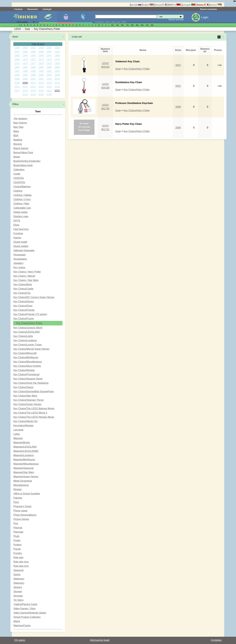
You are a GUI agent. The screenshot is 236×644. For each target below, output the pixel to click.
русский (136, 5)
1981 (17, 67)
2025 (41, 94)
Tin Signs (18, 600)
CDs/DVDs (19, 182)
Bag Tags (18, 127)
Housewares (20, 259)
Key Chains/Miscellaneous (28, 362)
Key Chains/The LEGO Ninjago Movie (34, 417)
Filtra (15, 104)
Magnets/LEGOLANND (26, 451)
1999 (17, 79)
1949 (17, 48)
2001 (33, 79)
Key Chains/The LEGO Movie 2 (30, 413)
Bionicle (18, 144)
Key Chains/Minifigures (26, 357)
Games (17, 238)
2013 (33, 87)
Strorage (18, 596)
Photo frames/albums (25, 515)
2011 (17, 87)
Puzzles (18, 553)
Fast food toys (21, 229)
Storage (18, 591)
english (148, 5)
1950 (25, 48)
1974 (57, 60)
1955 (49, 48)
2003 (49, 79)
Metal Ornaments (23, 481)
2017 (17, 91)
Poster (17, 540)
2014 (41, 87)
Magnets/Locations (24, 455)
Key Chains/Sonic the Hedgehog (31, 383)
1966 (41, 56)
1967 (49, 56)
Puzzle (17, 549)
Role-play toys (21, 566)
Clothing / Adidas (22, 195)
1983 (33, 67)
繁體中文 (174, 5)
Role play (18, 557)
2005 (17, 83)
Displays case (21, 216)
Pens (16, 502)
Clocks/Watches (22, 187)
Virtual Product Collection (27, 617)
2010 (57, 83)
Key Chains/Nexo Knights (27, 366)
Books (17, 157)
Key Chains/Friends (24, 310)
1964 (25, 56)
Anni (15, 37)
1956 (57, 48)
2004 (57, 79)
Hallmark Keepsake (24, 250)
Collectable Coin (22, 208)
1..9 (20, 25)
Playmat (18, 528)
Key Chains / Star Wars (26, 280)
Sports (17, 574)
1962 (57, 52)
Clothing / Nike (21, 204)
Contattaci (216, 640)
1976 (25, 63)
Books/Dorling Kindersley (27, 161)
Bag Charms (20, 123)
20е (152, 25)
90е (137, 25)
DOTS (17, 221)
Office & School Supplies (27, 494)
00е (142, 25)
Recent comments (209, 9)
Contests (18, 9)
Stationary (19, 579)
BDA (16, 136)
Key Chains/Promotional (26, 374)
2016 (57, 87)
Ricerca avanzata (176, 20)
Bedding (18, 140)
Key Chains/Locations (25, 340)
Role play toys (21, 562)
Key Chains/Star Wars (25, 396)
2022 (57, 91)
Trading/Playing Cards (25, 604)
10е (147, 25)
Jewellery (18, 263)
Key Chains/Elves (23, 306)
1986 (57, 67)
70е (127, 25)
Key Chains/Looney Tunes (28, 345)
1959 (33, 52)
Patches (18, 498)
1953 (33, 48)
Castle (17, 174)
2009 (49, 83)
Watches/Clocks (22, 626)
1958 (25, 52)
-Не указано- (20, 118)
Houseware (19, 255)
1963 (17, 56)
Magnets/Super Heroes (26, 477)
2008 (41, 83)
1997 (49, 75)
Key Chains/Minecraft (25, 353)
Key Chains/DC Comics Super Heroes (34, 297)
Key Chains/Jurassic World (28, 328)
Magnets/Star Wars (24, 472)
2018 (25, 91)
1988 (25, 71)
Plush (16, 536)
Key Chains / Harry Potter (27, 272)
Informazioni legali (100, 640)
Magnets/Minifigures (24, 460)
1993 (17, 75)
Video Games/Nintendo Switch (30, 613)
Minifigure (66, 17)
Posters (17, 545)
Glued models (21, 246)
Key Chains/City (22, 293)
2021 (49, 91)
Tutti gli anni (38, 44)
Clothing (18, 191)
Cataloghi (47, 9)
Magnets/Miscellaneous (26, 464)
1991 (49, 71)
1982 (25, 67)
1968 (57, 56)
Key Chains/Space (23, 387)
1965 (33, 56)
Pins (16, 523)
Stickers (18, 587)
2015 (49, 87)
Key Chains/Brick (23, 284)
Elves (16, 225)
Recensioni (33, 9)
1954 (41, 48)
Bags (16, 131)
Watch (17, 621)
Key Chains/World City (25, 421)
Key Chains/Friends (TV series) (30, 314)
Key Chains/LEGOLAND (26, 332)
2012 (25, 87)
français (161, 5)
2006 (25, 83)
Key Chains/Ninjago (24, 370)
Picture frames (21, 519)
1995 (33, 75)
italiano (202, 5)
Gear (118, 69)
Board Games (21, 148)
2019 (33, 91)
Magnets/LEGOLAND (25, 447)
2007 (33, 83)
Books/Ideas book (23, 165)
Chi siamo (20, 640)
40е (112, 25)
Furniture (18, 233)
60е (122, 25)
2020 (41, 91)
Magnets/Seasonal (23, 468)
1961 (49, 52)
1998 (57, 75)
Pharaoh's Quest (22, 506)
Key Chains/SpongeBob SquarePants (34, 391)
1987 (17, 71)
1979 (49, 63)
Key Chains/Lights (23, 336)
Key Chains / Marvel (24, 276)
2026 (49, 94)
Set (48, 17)
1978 (41, 63)
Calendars (19, 170)
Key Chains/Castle (23, 289)
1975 (17, 63)
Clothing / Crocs (22, 199)
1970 (25, 60)
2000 (25, 79)
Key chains (19, 267)
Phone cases (20, 511)
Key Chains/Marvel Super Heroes (31, 349)
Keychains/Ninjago (23, 426)
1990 (41, 71)
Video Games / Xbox (24, 609)
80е (132, 25)
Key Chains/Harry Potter (29, 323)
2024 (33, 94)
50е (117, 25)
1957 (17, 52)
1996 (41, 75)
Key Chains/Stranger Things (29, 400)
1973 (49, 60)
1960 (41, 52)
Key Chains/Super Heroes (27, 404)
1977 (33, 63)
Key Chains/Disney (24, 301)
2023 (25, 94)
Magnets (18, 438)
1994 (25, 75)
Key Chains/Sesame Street (28, 379)
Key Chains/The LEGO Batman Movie (34, 408)
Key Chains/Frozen (24, 319)
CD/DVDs (19, 178)
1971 (33, 60)
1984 (41, 67)
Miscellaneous (21, 485)
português (189, 5)
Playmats (18, 532)
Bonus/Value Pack (23, 153)
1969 (17, 60)
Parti (84, 17)
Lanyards (18, 430)
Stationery (19, 583)
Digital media (20, 212)
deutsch (216, 5)
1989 (33, 71)
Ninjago (17, 489)
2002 (41, 79)
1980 (57, 63)
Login (205, 17)
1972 (41, 60)
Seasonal (18, 570)
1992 (57, 71)
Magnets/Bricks (22, 443)
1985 (49, 67)
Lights (17, 434)
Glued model (20, 242)
